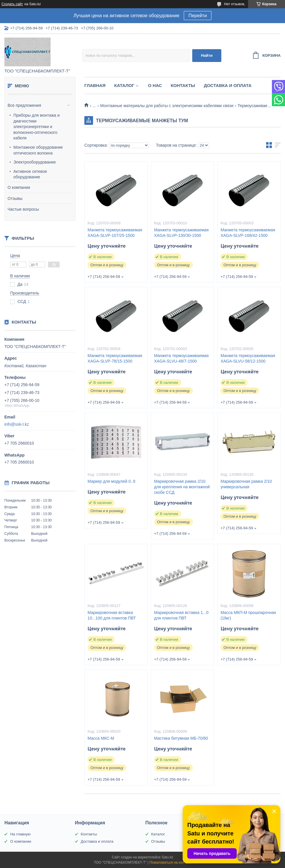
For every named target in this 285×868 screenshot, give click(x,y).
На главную (20, 834)
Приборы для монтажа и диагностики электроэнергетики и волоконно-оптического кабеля (36, 127)
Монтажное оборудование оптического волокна (38, 150)
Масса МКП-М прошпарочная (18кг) (248, 615)
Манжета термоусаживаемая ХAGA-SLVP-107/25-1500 (115, 233)
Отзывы (15, 198)
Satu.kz (167, 857)
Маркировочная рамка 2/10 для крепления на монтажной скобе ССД (182, 487)
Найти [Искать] (207, 55)
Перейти (198, 16)
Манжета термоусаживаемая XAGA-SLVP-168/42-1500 (248, 233)
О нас (155, 85)
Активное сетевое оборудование (30, 174)
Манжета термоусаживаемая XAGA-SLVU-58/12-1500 (248, 358)
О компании (19, 187)
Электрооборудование (35, 162)
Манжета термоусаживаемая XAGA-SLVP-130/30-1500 (181, 233)
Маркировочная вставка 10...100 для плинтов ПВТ (112, 615)
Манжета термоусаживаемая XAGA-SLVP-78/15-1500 (115, 358)
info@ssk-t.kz (17, 424)
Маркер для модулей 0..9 (111, 481)
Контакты (183, 85)
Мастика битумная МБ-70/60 (181, 738)
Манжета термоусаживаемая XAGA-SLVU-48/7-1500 (181, 358)
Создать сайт (12, 4)
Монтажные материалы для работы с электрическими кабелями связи (167, 106)
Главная (95, 85)
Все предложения (24, 105)
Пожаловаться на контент (170, 862)
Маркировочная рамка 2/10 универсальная (246, 484)
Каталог (124, 85)
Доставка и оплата (228, 85)
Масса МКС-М (101, 738)
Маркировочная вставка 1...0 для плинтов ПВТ (181, 615)
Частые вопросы (23, 209)
